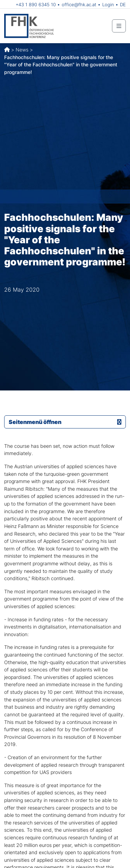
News (22, 50)
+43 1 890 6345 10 (36, 4)
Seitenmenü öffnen (65, 422)
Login (108, 4)
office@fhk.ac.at (79, 4)
